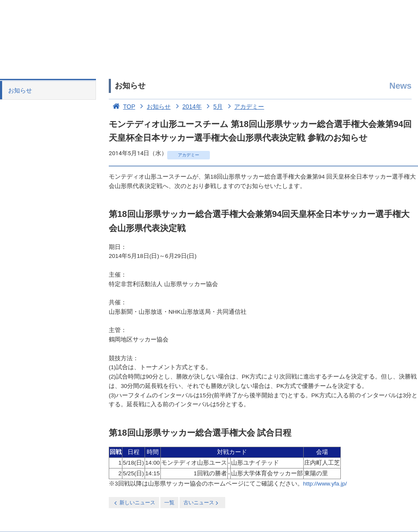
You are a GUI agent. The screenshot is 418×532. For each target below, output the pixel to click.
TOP (122, 107)
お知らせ (20, 90)
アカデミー (244, 107)
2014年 (187, 107)
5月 (213, 107)
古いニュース (202, 503)
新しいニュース (134, 503)
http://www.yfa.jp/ (325, 484)
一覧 (169, 503)
